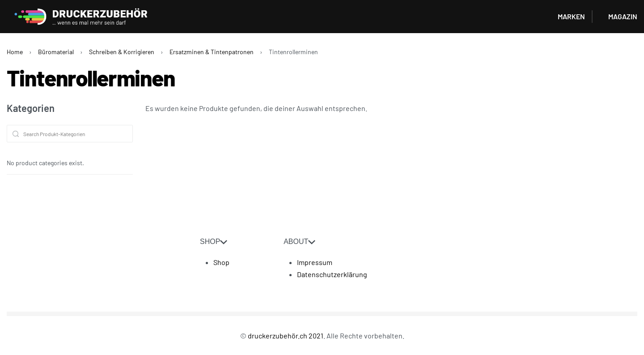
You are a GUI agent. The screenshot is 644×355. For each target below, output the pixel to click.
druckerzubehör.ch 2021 (286, 336)
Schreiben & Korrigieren (122, 52)
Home (15, 52)
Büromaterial (56, 52)
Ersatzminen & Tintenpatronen (212, 52)
